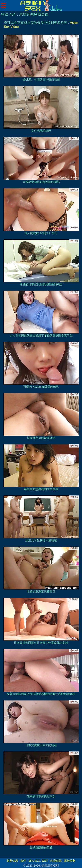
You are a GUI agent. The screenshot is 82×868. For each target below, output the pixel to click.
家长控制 (70, 861)
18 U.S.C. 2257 (38, 861)
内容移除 (56, 861)
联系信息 (12, 861)
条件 (23, 861)
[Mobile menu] (4, 6)
